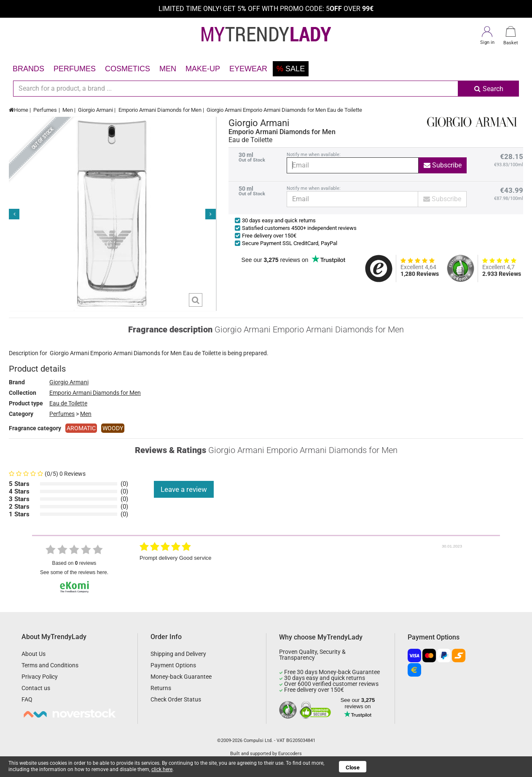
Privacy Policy (40, 677)
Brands (28, 69)
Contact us (36, 688)
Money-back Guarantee (181, 677)
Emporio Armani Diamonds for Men (160, 110)
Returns (161, 688)
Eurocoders (290, 754)
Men (168, 69)
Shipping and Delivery (178, 654)
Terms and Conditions (50, 665)
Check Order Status (176, 699)
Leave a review (184, 489)
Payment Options (173, 665)
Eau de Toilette (68, 403)
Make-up (203, 69)
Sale (291, 69)
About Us (34, 654)
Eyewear (248, 69)
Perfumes (75, 69)
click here (162, 769)
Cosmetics (128, 69)
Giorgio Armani (95, 110)
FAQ (27, 699)
